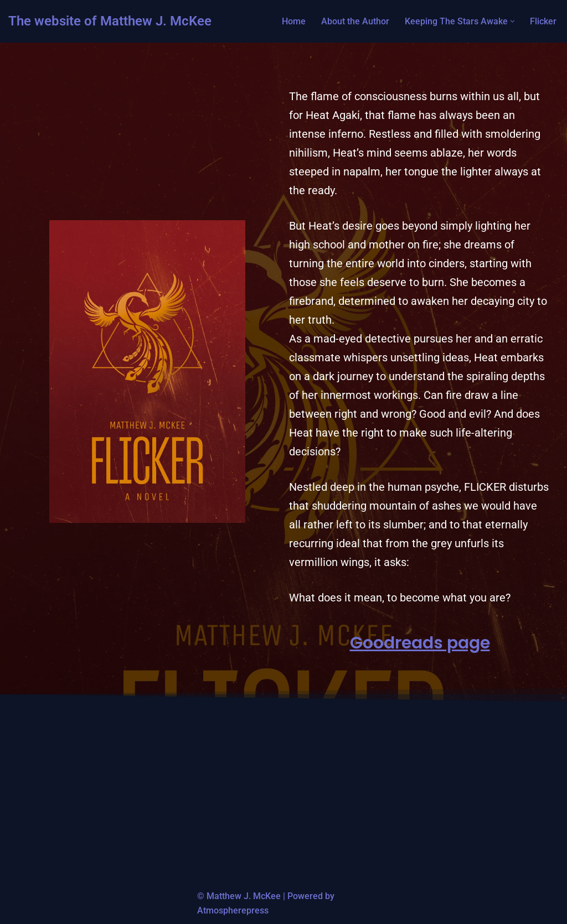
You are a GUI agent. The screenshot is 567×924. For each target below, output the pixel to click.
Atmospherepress (233, 910)
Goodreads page (420, 643)
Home (294, 21)
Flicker (543, 21)
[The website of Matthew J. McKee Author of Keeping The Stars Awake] (110, 21)
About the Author (355, 21)
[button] (512, 21)
